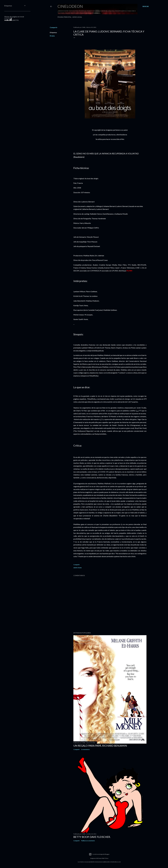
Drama (52, 36)
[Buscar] (146, 6)
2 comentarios (85, 749)
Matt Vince (105, 858)
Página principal (64, 17)
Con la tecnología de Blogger (99, 854)
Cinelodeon (70, 6)
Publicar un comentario (88, 841)
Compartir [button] (54, 27)
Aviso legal (77, 17)
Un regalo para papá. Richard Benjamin (100, 746)
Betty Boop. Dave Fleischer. (92, 837)
